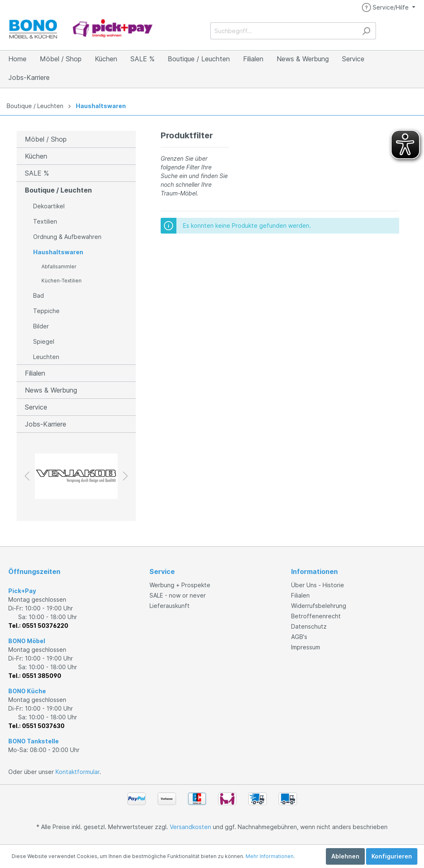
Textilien (45, 221)
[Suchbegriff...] (284, 31)
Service (36, 407)
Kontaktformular (77, 772)
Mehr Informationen (270, 856)
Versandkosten (190, 827)
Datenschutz (309, 626)
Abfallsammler (59, 266)
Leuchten (46, 357)
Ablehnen (345, 856)
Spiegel (44, 341)
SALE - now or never (178, 595)
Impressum (306, 647)
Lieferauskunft (170, 606)
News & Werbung (51, 390)
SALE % (37, 173)
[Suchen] (366, 31)
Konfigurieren (392, 856)
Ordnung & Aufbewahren (67, 237)
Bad (39, 295)
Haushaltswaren (101, 106)
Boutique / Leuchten (35, 106)
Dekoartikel (49, 206)
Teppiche (46, 311)
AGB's (299, 637)
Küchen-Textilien (61, 281)
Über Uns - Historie (318, 585)
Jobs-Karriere (46, 424)
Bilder (41, 326)
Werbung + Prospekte (180, 585)
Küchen (36, 156)
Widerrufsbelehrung (319, 606)
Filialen (35, 373)
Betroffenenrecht (316, 616)
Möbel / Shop (46, 139)
